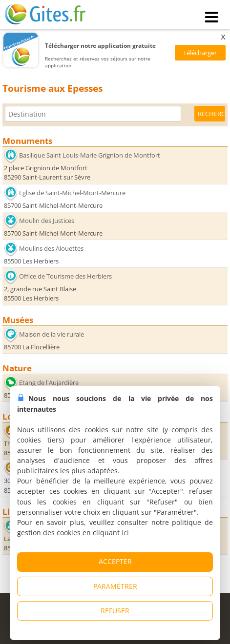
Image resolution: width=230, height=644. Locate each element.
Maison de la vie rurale (52, 334)
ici (125, 533)
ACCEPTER (115, 561)
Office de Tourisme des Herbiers (65, 276)
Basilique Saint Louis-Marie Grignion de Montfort (90, 155)
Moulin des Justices (47, 221)
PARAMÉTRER (115, 586)
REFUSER (115, 611)
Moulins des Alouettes (51, 248)
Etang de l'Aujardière (49, 382)
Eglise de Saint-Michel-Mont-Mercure (72, 193)
